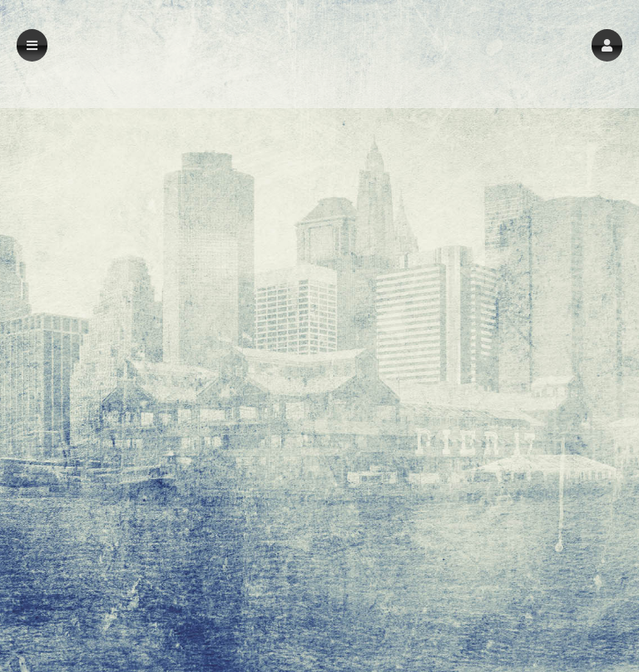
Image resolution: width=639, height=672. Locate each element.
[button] (607, 45)
